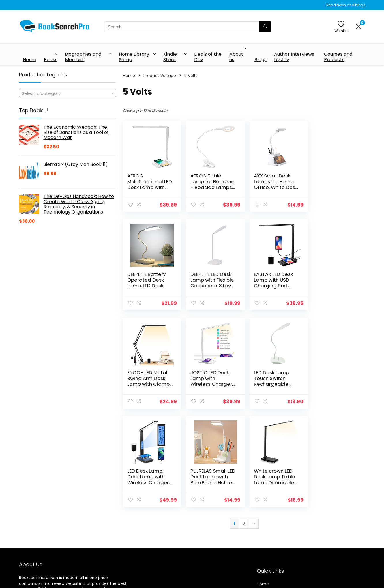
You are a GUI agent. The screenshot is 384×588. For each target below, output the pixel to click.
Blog (261, 541)
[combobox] (68, 93)
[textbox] (68, 93)
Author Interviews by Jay (294, 57)
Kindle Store (170, 57)
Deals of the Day (208, 57)
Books (51, 60)
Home (30, 60)
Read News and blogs (346, 5)
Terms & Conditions (277, 573)
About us (236, 57)
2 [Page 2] (244, 425)
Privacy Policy (270, 565)
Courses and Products (338, 57)
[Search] (265, 27)
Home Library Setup (134, 57)
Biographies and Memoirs (83, 57)
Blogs (261, 60)
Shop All (265, 533)
